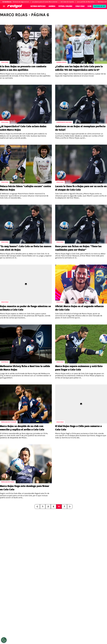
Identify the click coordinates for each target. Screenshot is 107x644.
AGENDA (52, 6)
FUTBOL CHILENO (65, 6)
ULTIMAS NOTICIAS (38, 6)
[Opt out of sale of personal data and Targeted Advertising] (4, 640)
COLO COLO (80, 6)
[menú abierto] (4, 6)
